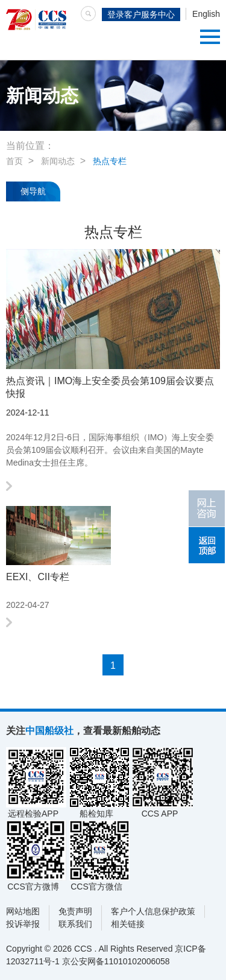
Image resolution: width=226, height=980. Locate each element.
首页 (14, 161)
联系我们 (75, 924)
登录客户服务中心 (141, 14)
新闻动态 (58, 161)
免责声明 (75, 911)
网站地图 (23, 911)
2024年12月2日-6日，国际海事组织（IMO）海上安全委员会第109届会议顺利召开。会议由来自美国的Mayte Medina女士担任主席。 (110, 450)
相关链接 (128, 924)
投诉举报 (23, 924)
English (206, 14)
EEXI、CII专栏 (38, 577)
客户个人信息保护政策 (153, 911)
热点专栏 (110, 161)
